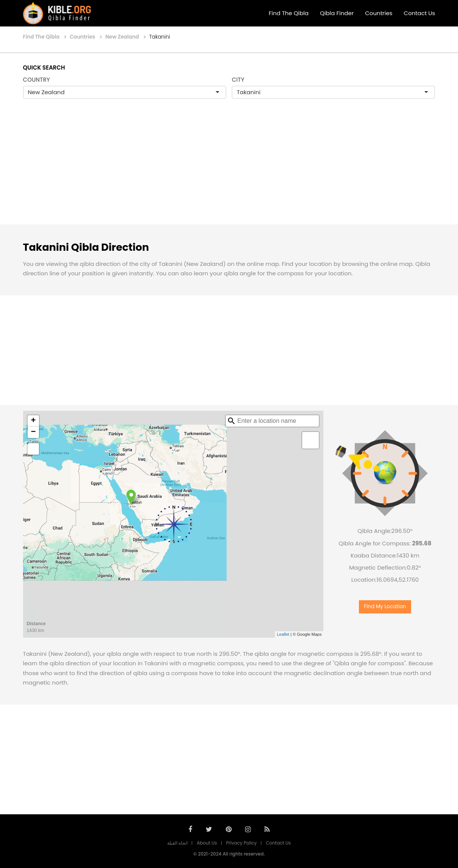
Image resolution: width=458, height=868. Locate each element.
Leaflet (283, 634)
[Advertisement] (229, 169)
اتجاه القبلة (177, 843)
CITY (238, 80)
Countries (379, 13)
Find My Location (385, 606)
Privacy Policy (241, 843)
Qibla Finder (337, 13)
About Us (207, 843)
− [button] (33, 432)
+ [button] (33, 421)
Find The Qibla (289, 13)
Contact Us (420, 13)
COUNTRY (37, 80)
